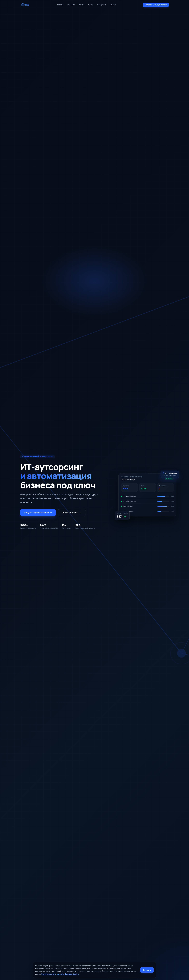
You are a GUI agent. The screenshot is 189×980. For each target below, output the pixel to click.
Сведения (102, 5)
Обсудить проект (72, 513)
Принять (147, 970)
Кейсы (82, 5)
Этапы (113, 5)
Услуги (60, 5)
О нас (91, 5)
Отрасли (71, 5)
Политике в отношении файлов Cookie (60, 974)
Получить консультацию (156, 5)
